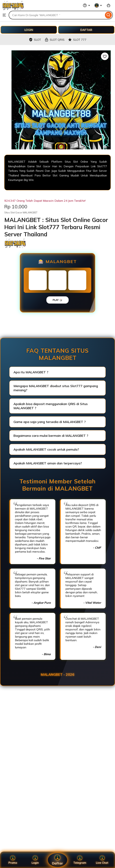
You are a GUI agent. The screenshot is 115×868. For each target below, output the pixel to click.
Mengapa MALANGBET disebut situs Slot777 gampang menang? (56, 388)
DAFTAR (86, 30)
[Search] (108, 15)
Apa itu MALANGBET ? (31, 372)
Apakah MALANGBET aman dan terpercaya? (48, 463)
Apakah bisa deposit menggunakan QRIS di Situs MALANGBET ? (51, 406)
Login (35, 860)
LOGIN (29, 30)
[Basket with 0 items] (109, 5)
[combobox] (56, 15)
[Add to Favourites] (105, 56)
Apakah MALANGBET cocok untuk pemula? (46, 449)
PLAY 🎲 (57, 300)
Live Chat (102, 860)
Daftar (57, 860)
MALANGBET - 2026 (57, 675)
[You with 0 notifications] (98, 5)
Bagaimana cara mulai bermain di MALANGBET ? (51, 436)
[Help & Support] (86, 5)
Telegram (80, 860)
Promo (13, 860)
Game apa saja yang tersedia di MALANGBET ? (50, 422)
